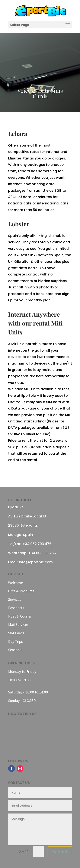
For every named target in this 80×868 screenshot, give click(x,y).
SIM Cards (16, 633)
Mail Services (18, 624)
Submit (60, 852)
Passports (16, 608)
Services (15, 599)
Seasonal (15, 650)
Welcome (15, 583)
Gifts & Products (21, 591)
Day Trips (15, 641)
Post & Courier (20, 616)
